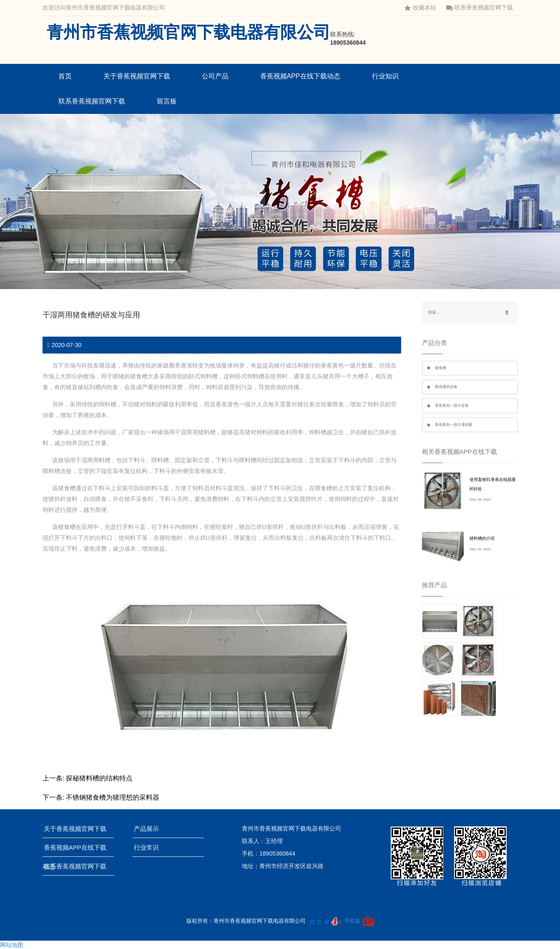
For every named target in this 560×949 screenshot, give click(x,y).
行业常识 (149, 847)
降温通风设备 (446, 387)
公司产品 (215, 76)
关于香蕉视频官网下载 (137, 76)
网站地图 (12, 945)
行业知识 (385, 76)
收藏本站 (420, 8)
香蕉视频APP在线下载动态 (300, 76)
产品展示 (149, 829)
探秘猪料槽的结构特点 (99, 778)
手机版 (352, 921)
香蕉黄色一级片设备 (452, 405)
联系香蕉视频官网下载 (480, 8)
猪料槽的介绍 (482, 538)
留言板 (167, 101)
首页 (65, 76)
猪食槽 (441, 368)
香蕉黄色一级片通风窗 (454, 425)
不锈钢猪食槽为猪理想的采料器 (113, 797)
